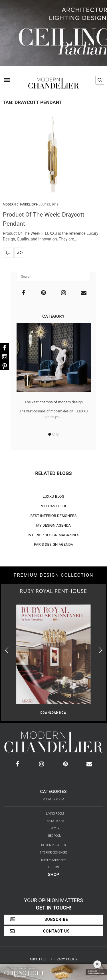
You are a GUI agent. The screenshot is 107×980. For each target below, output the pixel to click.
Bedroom (55, 836)
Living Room (55, 814)
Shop (54, 875)
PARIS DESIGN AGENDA (54, 544)
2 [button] (54, 434)
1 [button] (50, 434)
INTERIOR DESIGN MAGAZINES (53, 535)
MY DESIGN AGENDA (54, 525)
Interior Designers (53, 853)
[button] (100, 650)
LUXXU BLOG (54, 496)
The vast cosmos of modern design (54, 402)
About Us (38, 959)
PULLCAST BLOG (53, 506)
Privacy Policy (64, 959)
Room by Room (54, 799)
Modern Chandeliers (20, 204)
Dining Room (55, 821)
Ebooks (54, 867)
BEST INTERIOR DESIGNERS (54, 516)
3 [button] (58, 434)
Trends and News (53, 860)
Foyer (55, 828)
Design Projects (54, 845)
